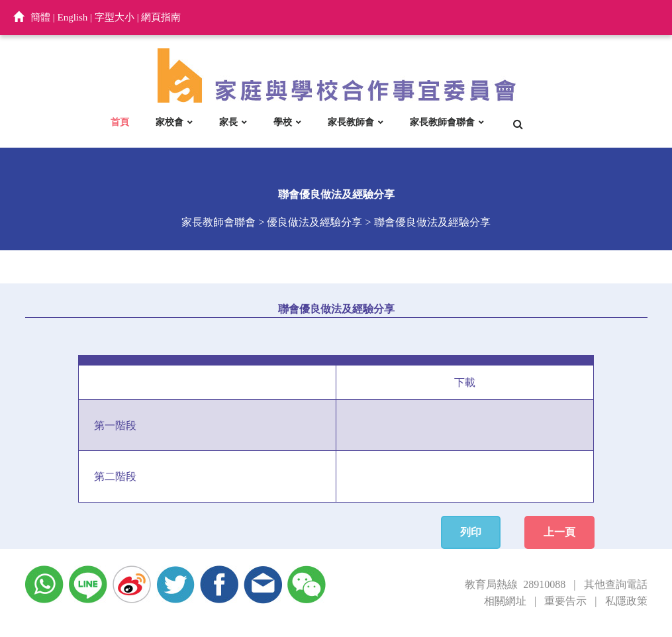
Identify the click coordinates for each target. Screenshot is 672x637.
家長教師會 (351, 122)
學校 (283, 122)
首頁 (120, 122)
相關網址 (505, 601)
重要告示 (565, 601)
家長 (228, 122)
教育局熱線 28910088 (515, 584)
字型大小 (115, 17)
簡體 (40, 17)
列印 (471, 532)
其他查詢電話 (616, 584)
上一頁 (559, 532)
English (73, 17)
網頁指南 (161, 17)
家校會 (169, 122)
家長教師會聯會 (442, 122)
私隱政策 (626, 601)
